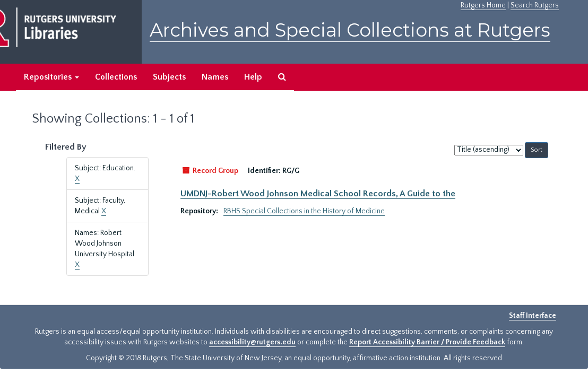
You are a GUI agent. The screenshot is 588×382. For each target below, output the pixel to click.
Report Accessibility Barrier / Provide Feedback (427, 342)
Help (253, 77)
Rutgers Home (483, 5)
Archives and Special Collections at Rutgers (350, 30)
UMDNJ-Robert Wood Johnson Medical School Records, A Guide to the (318, 194)
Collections (116, 77)
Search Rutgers (535, 5)
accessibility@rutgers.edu (252, 342)
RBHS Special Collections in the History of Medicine (304, 211)
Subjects (169, 77)
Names (215, 77)
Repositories (51, 77)
